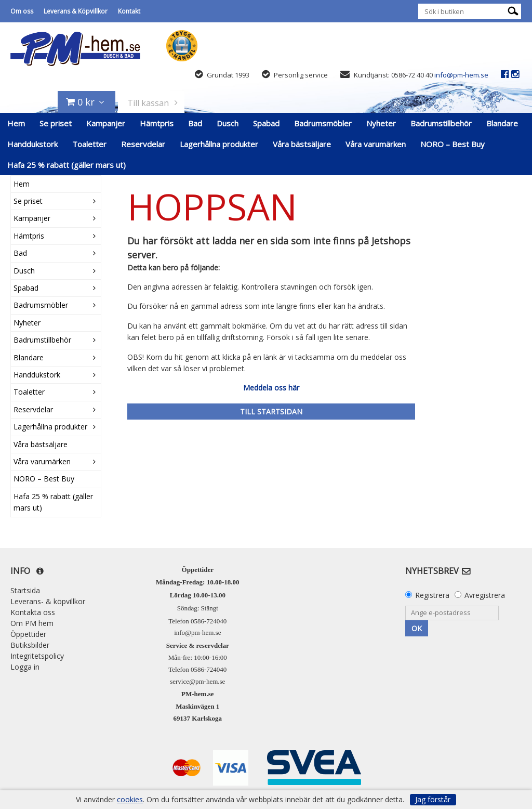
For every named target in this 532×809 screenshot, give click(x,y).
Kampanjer (106, 123)
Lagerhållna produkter (219, 144)
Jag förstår (433, 799)
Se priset (56, 123)
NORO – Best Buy (453, 144)
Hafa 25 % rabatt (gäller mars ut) (66, 165)
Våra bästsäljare (302, 144)
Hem (16, 123)
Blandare (502, 123)
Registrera (432, 595)
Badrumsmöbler (323, 123)
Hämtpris (157, 123)
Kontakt (129, 11)
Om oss (22, 11)
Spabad (266, 123)
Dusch (228, 123)
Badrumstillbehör (441, 123)
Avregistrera (485, 595)
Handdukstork (32, 144)
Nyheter (381, 123)
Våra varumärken (376, 144)
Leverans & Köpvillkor (76, 11)
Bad (195, 123)
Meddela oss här (271, 388)
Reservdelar (143, 144)
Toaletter (89, 144)
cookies (130, 800)
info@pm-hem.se (461, 75)
